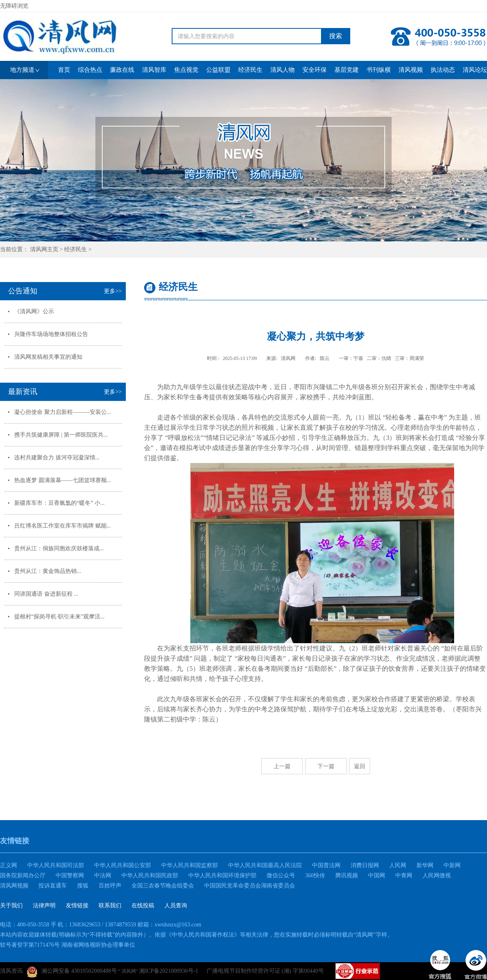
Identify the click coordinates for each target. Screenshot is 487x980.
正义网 (9, 865)
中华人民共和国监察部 (190, 865)
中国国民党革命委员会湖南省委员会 (250, 886)
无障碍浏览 (14, 6)
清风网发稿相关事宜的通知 (48, 357)
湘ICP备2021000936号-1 (169, 971)
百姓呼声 (110, 886)
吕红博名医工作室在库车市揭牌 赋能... (62, 526)
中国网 (377, 876)
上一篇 (282, 766)
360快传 (315, 876)
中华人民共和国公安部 (123, 865)
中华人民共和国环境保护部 (222, 876)
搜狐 (83, 886)
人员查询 (176, 906)
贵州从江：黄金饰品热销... (48, 571)
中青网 (404, 876)
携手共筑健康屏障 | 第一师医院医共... (61, 435)
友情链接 (77, 906)
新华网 (425, 865)
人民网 (398, 865)
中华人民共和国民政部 (150, 876)
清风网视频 (14, 886)
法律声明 (44, 906)
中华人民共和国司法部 (56, 865)
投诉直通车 (53, 886)
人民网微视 (437, 876)
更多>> (113, 291)
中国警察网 (70, 876)
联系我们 (110, 906)
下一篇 (326, 766)
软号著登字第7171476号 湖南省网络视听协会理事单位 (68, 945)
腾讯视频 (347, 876)
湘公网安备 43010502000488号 (72, 972)
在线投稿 (143, 906)
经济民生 (75, 249)
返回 (360, 766)
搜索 (336, 36)
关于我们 (11, 906)
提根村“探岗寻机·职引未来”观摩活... (59, 617)
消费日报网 (365, 865)
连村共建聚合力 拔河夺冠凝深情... (57, 458)
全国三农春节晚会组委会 (163, 886)
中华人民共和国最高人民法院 (265, 865)
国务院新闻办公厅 (23, 876)
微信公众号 (281, 876)
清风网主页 (44, 249)
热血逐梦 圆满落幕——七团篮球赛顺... (62, 480)
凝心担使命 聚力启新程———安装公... (62, 412)
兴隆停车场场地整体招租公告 (51, 334)
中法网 (103, 876)
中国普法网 (326, 865)
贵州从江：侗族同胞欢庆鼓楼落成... (59, 548)
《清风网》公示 (34, 311)
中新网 (452, 865)
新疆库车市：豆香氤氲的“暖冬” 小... (59, 503)
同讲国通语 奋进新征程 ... (46, 594)
